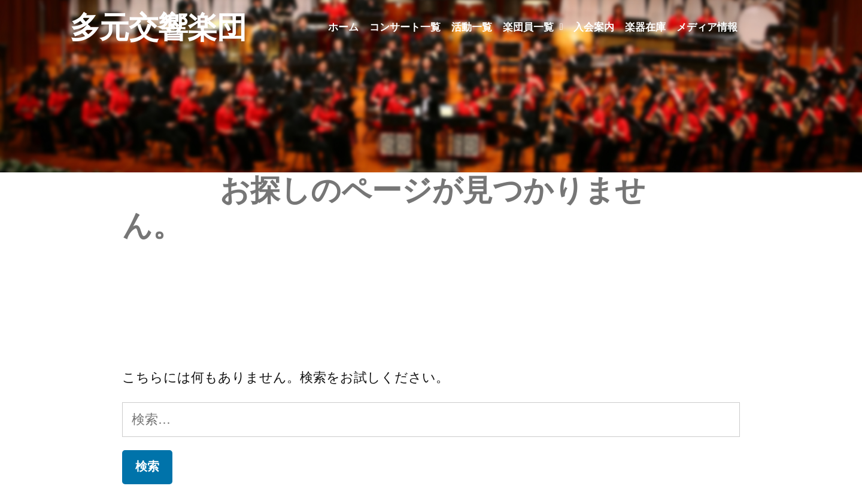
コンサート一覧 (405, 27)
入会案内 (594, 27)
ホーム (343, 27)
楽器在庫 (645, 27)
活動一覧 (472, 27)
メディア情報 (707, 27)
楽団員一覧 (533, 27)
